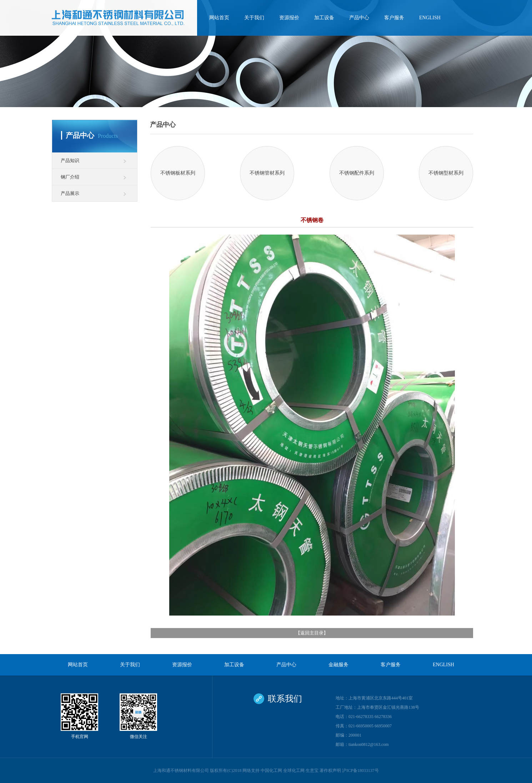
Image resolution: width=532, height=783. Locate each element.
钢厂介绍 (70, 177)
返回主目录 (312, 633)
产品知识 (70, 160)
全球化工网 (294, 771)
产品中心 (359, 18)
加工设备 (324, 18)
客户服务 (394, 18)
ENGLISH (430, 18)
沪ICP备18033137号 (360, 771)
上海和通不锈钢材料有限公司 (181, 771)
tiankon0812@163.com (369, 744)
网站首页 (219, 18)
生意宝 (312, 771)
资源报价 (289, 18)
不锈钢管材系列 (267, 173)
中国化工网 (271, 771)
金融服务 (338, 665)
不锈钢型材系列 (446, 173)
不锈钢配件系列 (357, 173)
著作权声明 (330, 771)
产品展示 (70, 193)
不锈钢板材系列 (178, 173)
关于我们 (254, 18)
